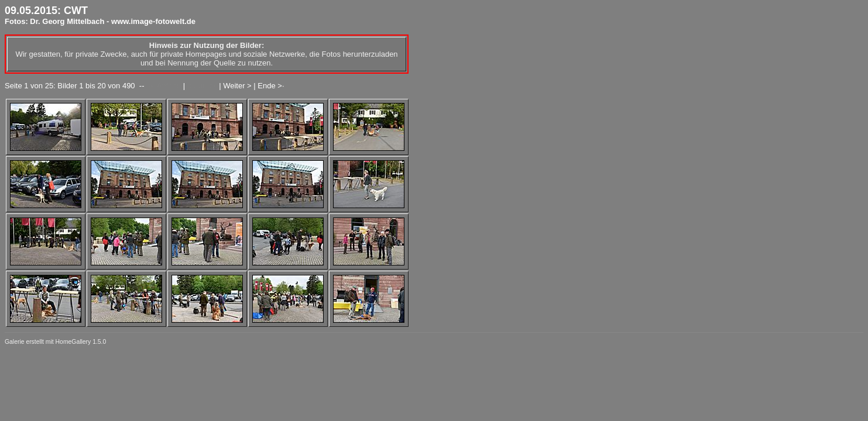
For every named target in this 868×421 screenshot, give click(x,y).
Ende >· (271, 86)
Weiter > (237, 86)
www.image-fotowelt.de (153, 21)
